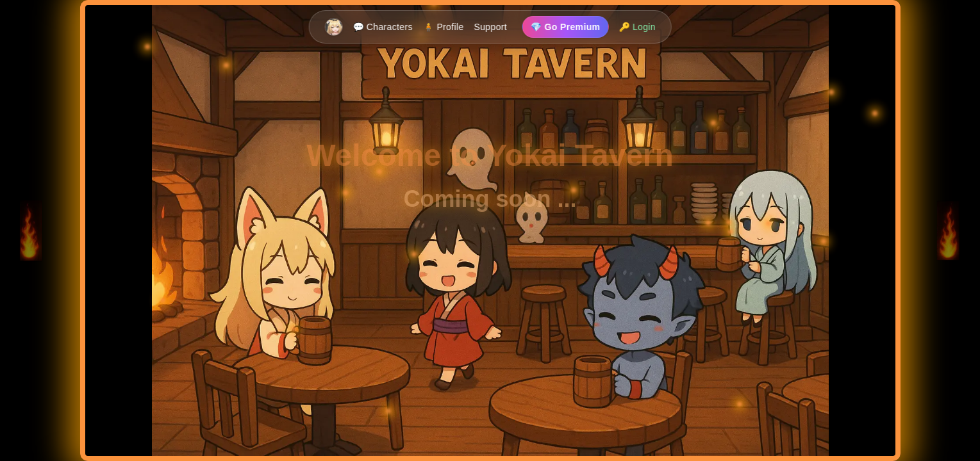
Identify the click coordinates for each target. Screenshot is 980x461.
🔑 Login (637, 27)
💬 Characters (383, 27)
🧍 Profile (444, 27)
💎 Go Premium (565, 27)
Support (490, 27)
